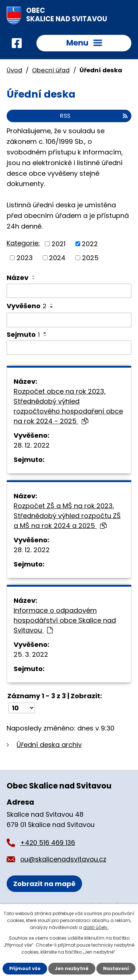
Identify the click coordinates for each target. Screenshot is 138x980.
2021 (59, 244)
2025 (90, 258)
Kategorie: (23, 243)
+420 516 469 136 (48, 843)
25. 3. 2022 (31, 654)
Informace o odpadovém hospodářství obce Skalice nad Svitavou (65, 620)
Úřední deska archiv (49, 745)
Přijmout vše (25, 968)
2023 (25, 258)
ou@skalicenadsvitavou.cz (63, 859)
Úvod (14, 70)
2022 (90, 244)
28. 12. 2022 (32, 445)
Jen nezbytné (72, 968)
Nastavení (116, 968)
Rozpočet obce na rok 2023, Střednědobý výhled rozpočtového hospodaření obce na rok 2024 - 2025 (68, 406)
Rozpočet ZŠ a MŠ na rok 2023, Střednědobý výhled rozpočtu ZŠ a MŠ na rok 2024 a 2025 (67, 516)
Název (17, 278)
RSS (94, 116)
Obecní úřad (51, 70)
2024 (57, 258)
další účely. (96, 927)
